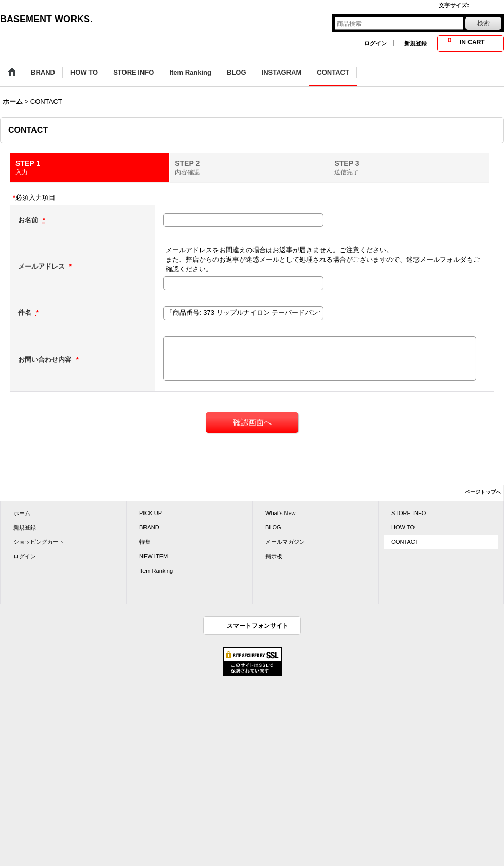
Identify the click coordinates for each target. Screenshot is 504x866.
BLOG (273, 527)
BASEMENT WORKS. (46, 19)
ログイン (375, 43)
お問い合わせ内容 (46, 359)
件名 (26, 313)
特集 (145, 542)
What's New (281, 513)
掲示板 (274, 556)
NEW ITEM (154, 556)
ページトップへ (483, 492)
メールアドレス (42, 266)
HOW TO (403, 527)
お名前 (29, 220)
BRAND (149, 527)
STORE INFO (409, 513)
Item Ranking (156, 571)
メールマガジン (285, 542)
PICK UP (151, 513)
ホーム (22, 513)
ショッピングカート (39, 542)
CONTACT (405, 542)
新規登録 (416, 43)
